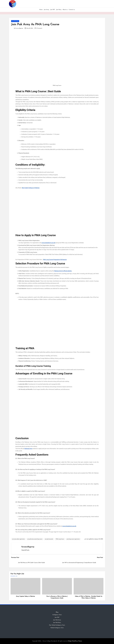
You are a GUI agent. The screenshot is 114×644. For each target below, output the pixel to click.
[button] (25, 550)
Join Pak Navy (57, 623)
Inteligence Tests (57, 615)
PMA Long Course (60, 539)
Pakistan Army (28, 449)
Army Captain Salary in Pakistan (25, 596)
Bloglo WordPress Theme (75, 641)
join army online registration (18, 539)
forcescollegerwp (28, 547)
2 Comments (38, 28)
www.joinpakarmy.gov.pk (49, 243)
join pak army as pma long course (35, 539)
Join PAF (57, 617)
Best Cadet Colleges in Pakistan (31, 188)
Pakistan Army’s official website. (63, 271)
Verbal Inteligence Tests (57, 628)
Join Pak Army (15, 21)
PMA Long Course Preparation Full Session (55, 260)
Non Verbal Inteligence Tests (57, 625)
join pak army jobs (49, 539)
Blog (57, 612)
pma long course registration (73, 539)
